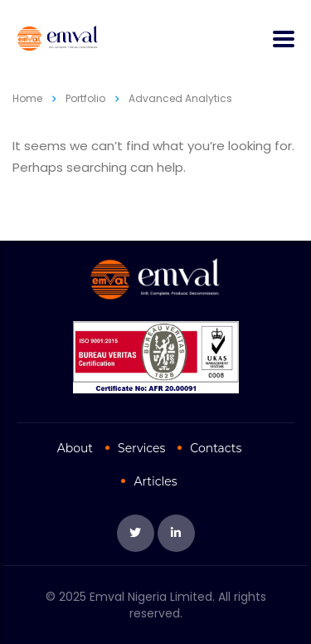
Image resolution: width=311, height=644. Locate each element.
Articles (155, 481)
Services (141, 448)
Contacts (216, 448)
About (75, 448)
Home (27, 98)
